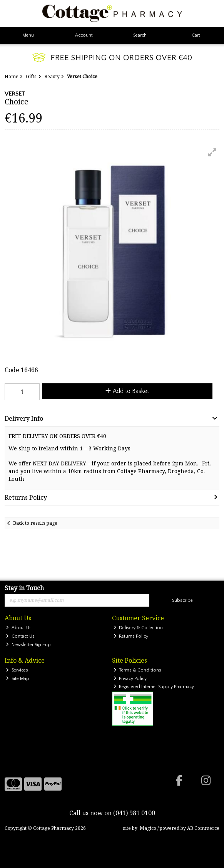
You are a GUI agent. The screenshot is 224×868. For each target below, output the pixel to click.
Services (17, 670)
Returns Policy (131, 636)
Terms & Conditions (138, 670)
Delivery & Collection (138, 628)
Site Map (18, 679)
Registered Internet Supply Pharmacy (154, 687)
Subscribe (182, 600)
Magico (148, 828)
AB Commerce (203, 828)
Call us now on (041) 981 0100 (112, 813)
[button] (212, 152)
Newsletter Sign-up (28, 645)
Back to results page (35, 523)
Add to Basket (127, 391)
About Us (19, 628)
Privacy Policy (130, 679)
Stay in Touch (24, 588)
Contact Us (20, 636)
